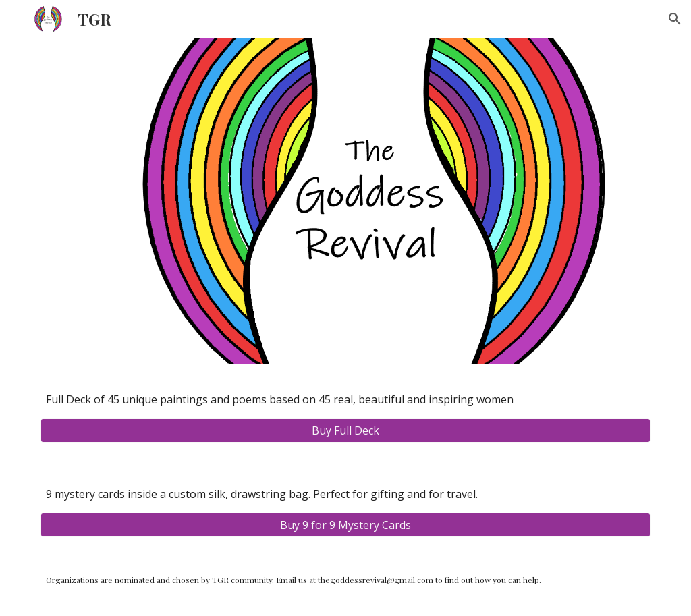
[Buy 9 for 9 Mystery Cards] (346, 525)
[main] (346, 399)
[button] (675, 19)
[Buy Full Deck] (346, 430)
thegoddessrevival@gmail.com (376, 580)
